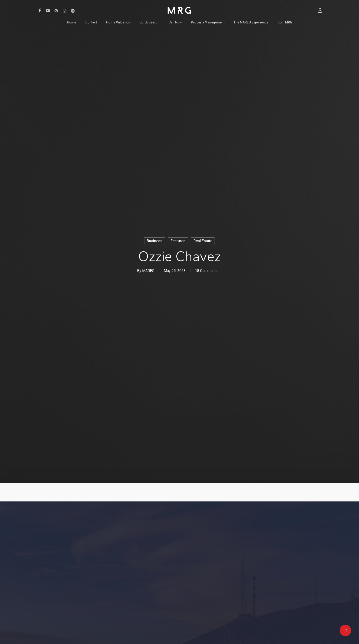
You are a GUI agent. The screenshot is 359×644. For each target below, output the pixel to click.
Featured (178, 241)
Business (155, 241)
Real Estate (203, 241)
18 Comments (206, 271)
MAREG (148, 271)
